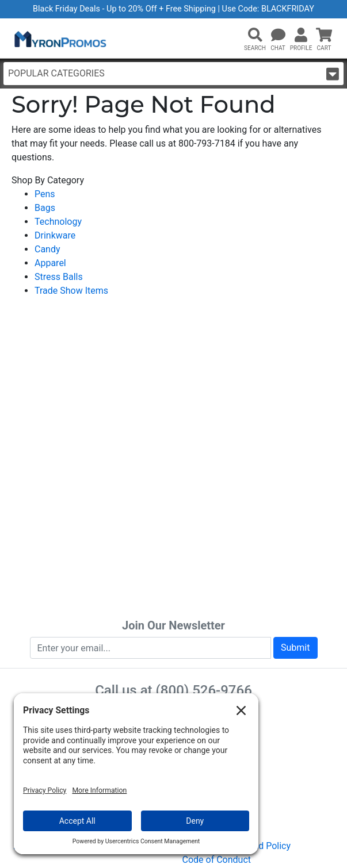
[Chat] (278, 36)
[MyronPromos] (59, 39)
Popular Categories (173, 74)
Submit (295, 648)
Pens (45, 194)
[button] (255, 36)
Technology (58, 222)
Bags (45, 208)
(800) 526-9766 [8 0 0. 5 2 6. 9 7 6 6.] (204, 690)
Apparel (50, 263)
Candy (47, 249)
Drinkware (55, 235)
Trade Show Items (71, 291)
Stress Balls (59, 277)
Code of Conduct (217, 860)
